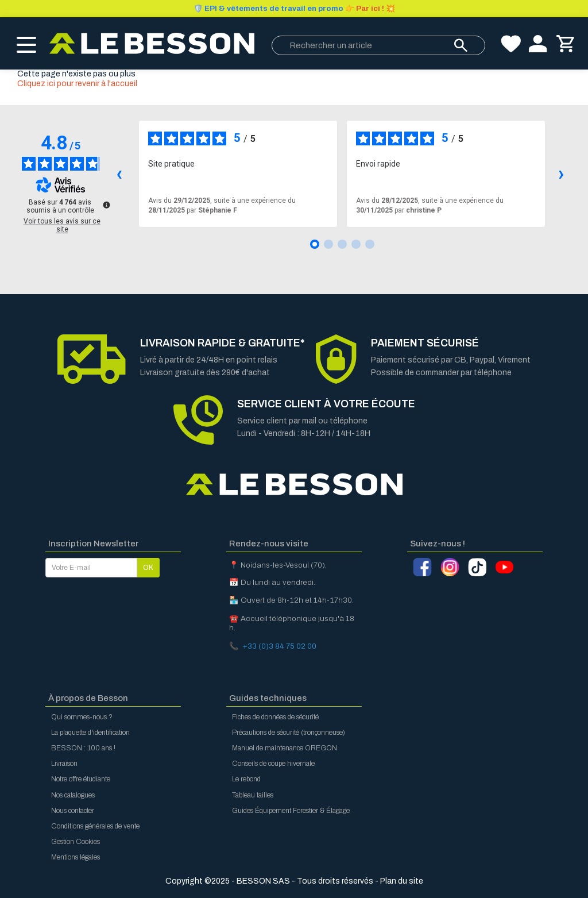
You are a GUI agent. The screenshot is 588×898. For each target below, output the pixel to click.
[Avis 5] (370, 244)
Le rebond (246, 779)
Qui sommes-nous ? (82, 717)
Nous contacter (73, 811)
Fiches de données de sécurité (275, 717)
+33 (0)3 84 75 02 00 (279, 646)
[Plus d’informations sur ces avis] (106, 204)
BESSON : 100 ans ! (83, 748)
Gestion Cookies (76, 842)
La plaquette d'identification (90, 733)
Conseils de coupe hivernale (273, 764)
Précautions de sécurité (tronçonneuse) (289, 733)
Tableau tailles (253, 795)
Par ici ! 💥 (294, 9)
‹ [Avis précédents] (119, 173)
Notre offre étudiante (81, 779)
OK (148, 568)
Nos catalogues (73, 795)
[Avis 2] (328, 244)
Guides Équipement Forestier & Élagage (291, 811)
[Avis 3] (342, 244)
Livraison (64, 764)
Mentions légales (76, 857)
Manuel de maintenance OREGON (285, 748)
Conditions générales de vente (95, 826)
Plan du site (402, 881)
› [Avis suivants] (561, 173)
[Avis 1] (315, 244)
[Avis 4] (356, 244)
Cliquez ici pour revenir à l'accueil (77, 84)
